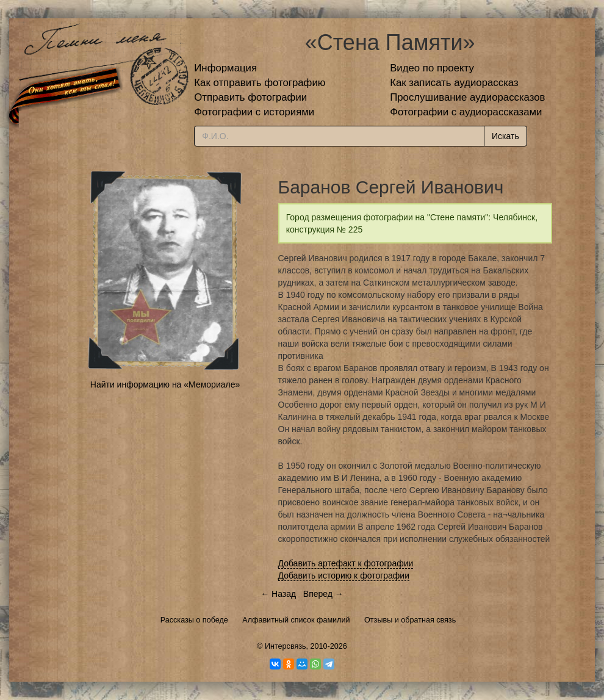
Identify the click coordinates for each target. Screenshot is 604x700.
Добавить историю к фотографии (344, 576)
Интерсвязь (286, 646)
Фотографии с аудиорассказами (466, 112)
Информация (225, 68)
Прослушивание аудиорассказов (467, 97)
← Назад (278, 594)
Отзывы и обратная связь (410, 620)
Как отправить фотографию (260, 83)
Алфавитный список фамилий (296, 620)
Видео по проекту (432, 68)
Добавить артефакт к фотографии (346, 563)
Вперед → (323, 594)
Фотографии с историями (254, 112)
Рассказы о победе (194, 620)
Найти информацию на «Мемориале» (165, 384)
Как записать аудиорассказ (454, 83)
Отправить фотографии (250, 97)
